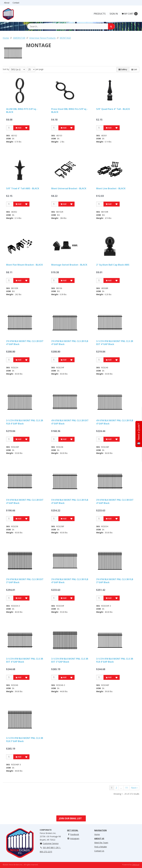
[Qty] (10, 128)
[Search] (111, 26)
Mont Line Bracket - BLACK (111, 188)
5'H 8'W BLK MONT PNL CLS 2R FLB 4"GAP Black (70, 501)
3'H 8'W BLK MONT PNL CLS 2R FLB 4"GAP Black (70, 343)
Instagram (73, 838)
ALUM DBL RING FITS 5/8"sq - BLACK (22, 111)
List (134, 69)
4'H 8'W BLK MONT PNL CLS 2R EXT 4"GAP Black (70, 422)
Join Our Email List (70, 818)
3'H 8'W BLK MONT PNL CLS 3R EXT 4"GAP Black (115, 501)
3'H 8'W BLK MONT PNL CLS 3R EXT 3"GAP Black (25, 581)
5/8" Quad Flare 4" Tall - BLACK (113, 109)
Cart (130, 14)
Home (97, 834)
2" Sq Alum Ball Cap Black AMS (113, 265)
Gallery (123, 69)
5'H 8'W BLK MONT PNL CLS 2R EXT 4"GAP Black (25, 501)
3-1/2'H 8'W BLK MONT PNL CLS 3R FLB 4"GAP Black (115, 660)
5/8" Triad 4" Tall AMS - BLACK (23, 188)
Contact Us (99, 851)
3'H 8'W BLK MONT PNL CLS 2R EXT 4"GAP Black (25, 343)
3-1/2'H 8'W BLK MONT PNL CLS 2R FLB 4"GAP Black (25, 422)
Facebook (73, 834)
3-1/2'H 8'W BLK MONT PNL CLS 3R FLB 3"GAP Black (25, 740)
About (7, 3)
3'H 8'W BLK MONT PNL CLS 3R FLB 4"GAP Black (70, 581)
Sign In (114, 14)
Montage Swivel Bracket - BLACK (69, 265)
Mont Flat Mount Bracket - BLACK (24, 265)
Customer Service (49, 843)
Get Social (73, 830)
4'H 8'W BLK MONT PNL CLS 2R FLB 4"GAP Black (115, 422)
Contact (16, 3)
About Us (99, 838)
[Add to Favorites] (26, 128)
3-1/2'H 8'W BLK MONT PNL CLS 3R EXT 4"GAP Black (25, 660)
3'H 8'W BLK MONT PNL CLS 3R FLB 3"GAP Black (115, 581)
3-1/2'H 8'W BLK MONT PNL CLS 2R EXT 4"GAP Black (115, 343)
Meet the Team (101, 843)
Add (18, 128)
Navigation (100, 830)
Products (100, 14)
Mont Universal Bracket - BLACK (69, 188)
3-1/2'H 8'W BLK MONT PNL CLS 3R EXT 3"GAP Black (70, 660)
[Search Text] (71, 26)
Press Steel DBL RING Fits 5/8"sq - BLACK (69, 111)
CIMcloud (136, 865)
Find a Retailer (101, 847)
